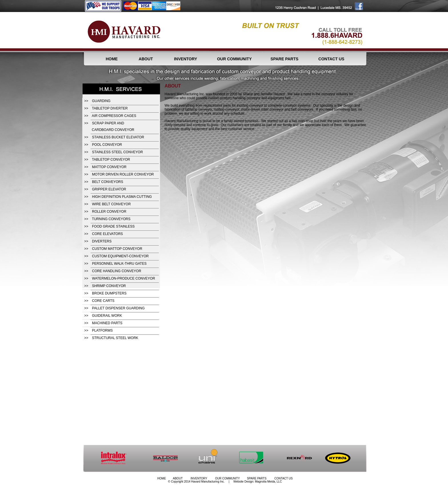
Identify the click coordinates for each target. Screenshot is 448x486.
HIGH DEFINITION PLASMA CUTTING (122, 197)
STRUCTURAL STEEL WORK (115, 338)
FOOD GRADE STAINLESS (113, 226)
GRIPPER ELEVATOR (109, 189)
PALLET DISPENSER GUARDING (118, 308)
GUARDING (101, 101)
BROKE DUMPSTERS (109, 293)
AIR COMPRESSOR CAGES (114, 116)
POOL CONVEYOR (107, 145)
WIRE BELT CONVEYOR (111, 204)
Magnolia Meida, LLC (268, 482)
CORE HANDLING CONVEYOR (117, 271)
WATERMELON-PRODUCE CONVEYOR (124, 278)
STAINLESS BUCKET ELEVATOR (118, 137)
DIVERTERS (102, 241)
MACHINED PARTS (107, 323)
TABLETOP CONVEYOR (111, 160)
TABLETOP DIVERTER (110, 108)
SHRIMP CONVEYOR (109, 286)
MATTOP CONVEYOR (109, 167)
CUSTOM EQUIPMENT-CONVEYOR (120, 256)
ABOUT (146, 59)
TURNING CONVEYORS (111, 219)
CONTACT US (331, 59)
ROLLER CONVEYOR (109, 212)
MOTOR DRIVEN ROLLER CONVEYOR (123, 174)
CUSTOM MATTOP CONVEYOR (117, 249)
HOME (112, 59)
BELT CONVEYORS (108, 182)
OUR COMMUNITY (234, 59)
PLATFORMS (102, 330)
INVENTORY (186, 59)
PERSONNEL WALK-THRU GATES (119, 264)
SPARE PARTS (285, 59)
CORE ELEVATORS (107, 234)
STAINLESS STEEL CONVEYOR (117, 152)
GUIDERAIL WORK (107, 316)
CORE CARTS (103, 301)
